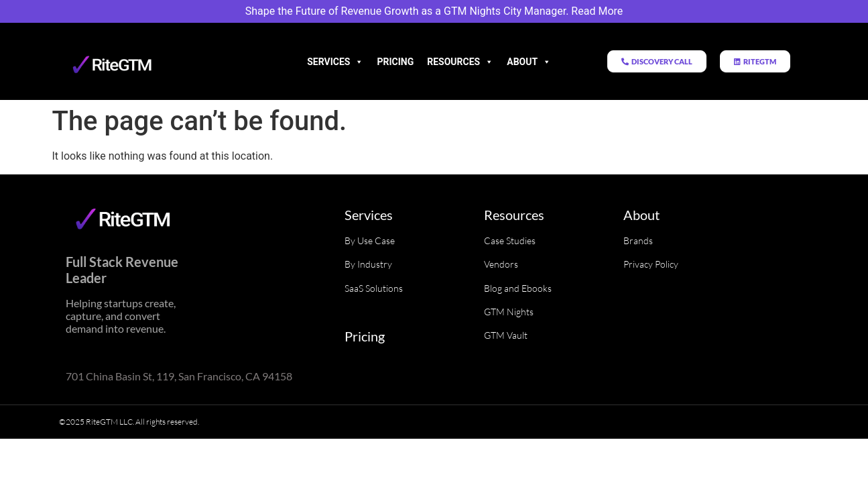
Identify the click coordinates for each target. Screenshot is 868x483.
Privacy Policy (651, 264)
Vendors (501, 264)
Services (335, 62)
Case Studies (510, 240)
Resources (460, 62)
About (529, 62)
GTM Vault (506, 335)
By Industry (368, 264)
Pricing (395, 62)
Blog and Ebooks (518, 288)
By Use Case (370, 240)
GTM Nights (509, 312)
